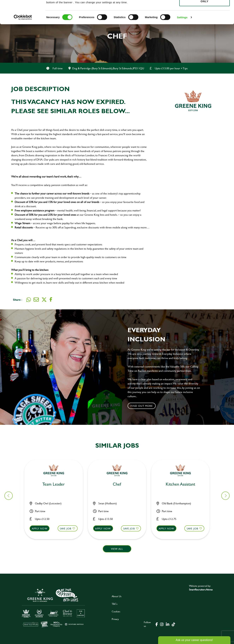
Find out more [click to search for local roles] (142, 406)
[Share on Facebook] (51, 300)
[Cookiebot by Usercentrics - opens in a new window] (23, 41)
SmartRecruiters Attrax (201, 589)
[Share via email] (36, 300)
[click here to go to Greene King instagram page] (162, 624)
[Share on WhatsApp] (29, 300)
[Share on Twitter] (44, 300)
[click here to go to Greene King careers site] (53, 607)
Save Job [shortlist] (68, 528)
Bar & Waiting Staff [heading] (56, 484)
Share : (17, 300)
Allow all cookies (204, 9)
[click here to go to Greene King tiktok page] (173, 624)
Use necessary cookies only (205, 22)
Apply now (42, 528)
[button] (56, 532)
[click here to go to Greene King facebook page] (157, 624)
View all (117, 549)
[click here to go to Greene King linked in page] (167, 624)
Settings (182, 41)
